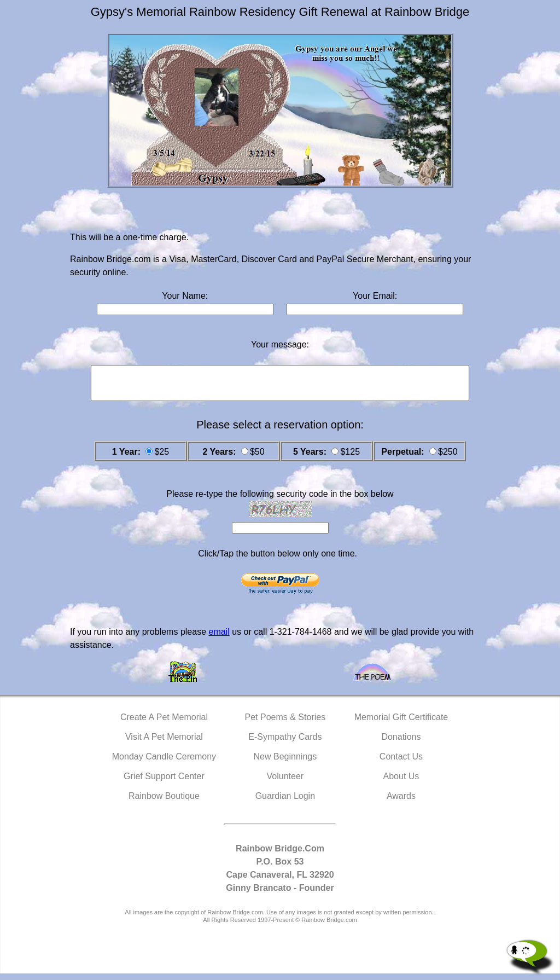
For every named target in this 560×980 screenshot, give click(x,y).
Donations (401, 743)
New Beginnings (285, 763)
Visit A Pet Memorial (164, 743)
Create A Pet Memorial (164, 724)
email (219, 638)
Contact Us (401, 763)
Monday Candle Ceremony (164, 763)
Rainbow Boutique (164, 802)
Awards (401, 802)
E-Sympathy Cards (285, 743)
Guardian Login (285, 802)
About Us (401, 783)
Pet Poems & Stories (285, 724)
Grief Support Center (164, 783)
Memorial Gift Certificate (401, 724)
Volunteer (285, 783)
